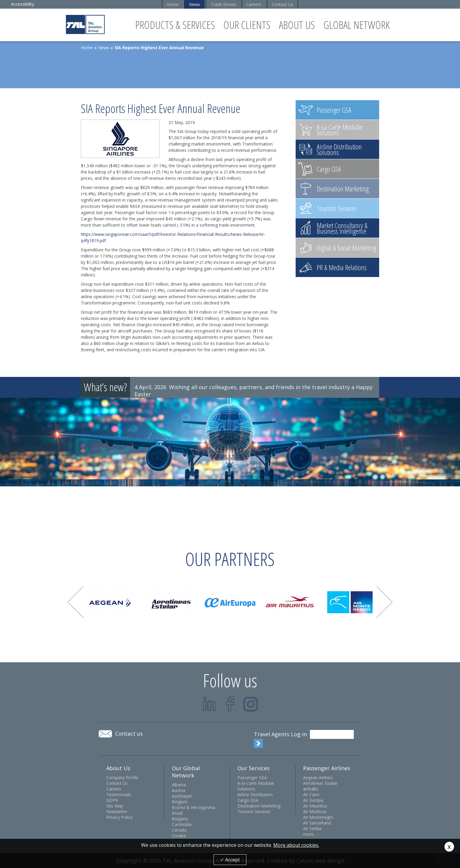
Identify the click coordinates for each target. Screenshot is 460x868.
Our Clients (247, 25)
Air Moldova (315, 811)
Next (384, 602)
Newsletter (117, 811)
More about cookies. (296, 845)
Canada (179, 830)
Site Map (115, 806)
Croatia (179, 836)
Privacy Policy (119, 817)
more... (310, 834)
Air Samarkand (317, 823)
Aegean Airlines (318, 778)
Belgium (180, 802)
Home (173, 4)
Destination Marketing (259, 806)
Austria (179, 790)
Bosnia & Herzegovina (193, 807)
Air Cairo (311, 794)
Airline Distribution (255, 794)
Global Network (357, 25)
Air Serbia (312, 828)
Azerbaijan (182, 796)
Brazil (177, 813)
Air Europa (313, 800)
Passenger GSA (252, 778)
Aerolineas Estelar (320, 783)
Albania (179, 785)
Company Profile (122, 778)
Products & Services (175, 25)
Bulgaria (180, 819)
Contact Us (283, 4)
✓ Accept (230, 860)
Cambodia (182, 824)
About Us (297, 25)
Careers (254, 4)
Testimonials (119, 794)
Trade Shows (223, 4)
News (195, 4)
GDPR (112, 800)
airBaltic (311, 789)
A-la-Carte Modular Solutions (256, 786)
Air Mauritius (315, 806)
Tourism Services (254, 811)
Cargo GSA (248, 800)
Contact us (129, 734)
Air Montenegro (318, 817)
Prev (76, 602)
